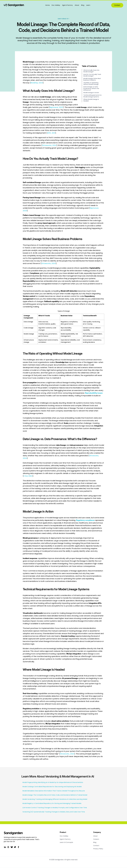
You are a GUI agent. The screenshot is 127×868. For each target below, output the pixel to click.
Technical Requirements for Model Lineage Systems (92, 96)
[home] (14, 5)
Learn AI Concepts (66, 842)
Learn (88, 5)
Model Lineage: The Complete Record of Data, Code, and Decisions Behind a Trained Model (55, 795)
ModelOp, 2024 (37, 83)
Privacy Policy (98, 849)
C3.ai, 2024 (28, 476)
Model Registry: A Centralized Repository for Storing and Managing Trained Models (52, 803)
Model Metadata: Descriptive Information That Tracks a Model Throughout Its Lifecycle (54, 791)
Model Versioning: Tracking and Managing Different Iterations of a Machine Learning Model (55, 799)
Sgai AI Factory (67, 5)
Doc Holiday (56, 5)
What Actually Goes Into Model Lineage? (91, 71)
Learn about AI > (63, 19)
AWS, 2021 (51, 133)
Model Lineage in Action (91, 93)
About (77, 5)
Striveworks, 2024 (49, 145)
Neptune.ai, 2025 (56, 107)
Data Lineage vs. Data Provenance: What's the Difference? (91, 88)
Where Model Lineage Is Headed (91, 100)
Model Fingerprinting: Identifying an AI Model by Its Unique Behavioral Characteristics (53, 782)
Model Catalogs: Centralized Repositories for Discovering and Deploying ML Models (52, 787)
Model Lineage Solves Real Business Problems (92, 79)
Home (47, 5)
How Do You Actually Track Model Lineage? (92, 75)
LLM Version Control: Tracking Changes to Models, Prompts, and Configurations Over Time (55, 808)
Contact (117, 5)
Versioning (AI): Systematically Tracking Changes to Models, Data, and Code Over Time (54, 812)
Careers (96, 839)
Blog (83, 5)
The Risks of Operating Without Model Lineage (91, 83)
